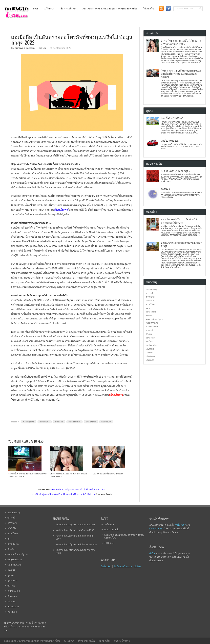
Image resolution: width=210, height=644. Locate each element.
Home (36, 8)
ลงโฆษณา (49, 8)
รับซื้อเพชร (106, 566)
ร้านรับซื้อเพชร (157, 528)
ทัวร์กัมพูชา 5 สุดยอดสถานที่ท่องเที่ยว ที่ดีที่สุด (182, 244)
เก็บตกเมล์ (150, 349)
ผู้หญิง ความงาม (152, 323)
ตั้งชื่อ (152, 553)
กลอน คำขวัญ (152, 290)
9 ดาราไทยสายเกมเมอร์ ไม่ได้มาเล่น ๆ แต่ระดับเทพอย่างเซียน (69, 475)
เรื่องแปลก (150, 360)
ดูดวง (148, 308)
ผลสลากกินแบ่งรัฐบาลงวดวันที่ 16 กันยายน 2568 (75, 551)
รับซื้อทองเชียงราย (123, 566)
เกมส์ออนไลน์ (152, 345)
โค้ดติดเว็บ (149, 8)
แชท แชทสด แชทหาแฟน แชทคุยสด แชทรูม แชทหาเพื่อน (110, 8)
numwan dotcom (25, 48)
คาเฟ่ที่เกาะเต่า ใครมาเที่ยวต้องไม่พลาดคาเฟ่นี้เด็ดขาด (179, 221)
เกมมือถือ (59, 422)
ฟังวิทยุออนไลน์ (152, 327)
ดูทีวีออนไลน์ (151, 312)
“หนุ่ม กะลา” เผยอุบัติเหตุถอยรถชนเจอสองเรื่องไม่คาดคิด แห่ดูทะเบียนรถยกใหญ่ (181, 74)
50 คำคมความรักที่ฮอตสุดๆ (175, 171)
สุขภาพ (149, 334)
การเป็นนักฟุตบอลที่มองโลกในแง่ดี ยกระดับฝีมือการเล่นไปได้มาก (63, 494)
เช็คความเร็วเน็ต (68, 8)
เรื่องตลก (150, 352)
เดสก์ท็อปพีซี (106, 422)
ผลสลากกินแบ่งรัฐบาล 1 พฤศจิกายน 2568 (75, 530)
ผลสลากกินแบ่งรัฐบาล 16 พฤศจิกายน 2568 (75, 524)
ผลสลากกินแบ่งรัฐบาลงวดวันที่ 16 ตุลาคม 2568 (75, 537)
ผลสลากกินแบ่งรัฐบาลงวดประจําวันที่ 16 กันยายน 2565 (78, 489)
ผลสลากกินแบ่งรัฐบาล (155, 319)
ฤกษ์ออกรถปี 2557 (170, 140)
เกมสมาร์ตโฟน (74, 422)
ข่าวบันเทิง (150, 297)
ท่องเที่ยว (149, 315)
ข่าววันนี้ (149, 293)
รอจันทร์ (165, 189)
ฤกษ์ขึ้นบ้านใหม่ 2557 (172, 118)
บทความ (42, 48)
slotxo (137, 566)
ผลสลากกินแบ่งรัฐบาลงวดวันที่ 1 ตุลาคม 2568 (77, 544)
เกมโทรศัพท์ (91, 422)
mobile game (28, 422)
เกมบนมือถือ (45, 422)
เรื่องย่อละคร (151, 356)
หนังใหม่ (149, 341)
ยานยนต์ (149, 330)
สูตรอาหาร (150, 338)
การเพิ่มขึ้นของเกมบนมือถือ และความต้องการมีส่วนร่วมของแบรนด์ (27, 475)
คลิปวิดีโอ (150, 301)
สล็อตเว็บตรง (61, 210)
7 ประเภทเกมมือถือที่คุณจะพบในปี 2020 (107, 474)
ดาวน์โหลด (150, 304)
